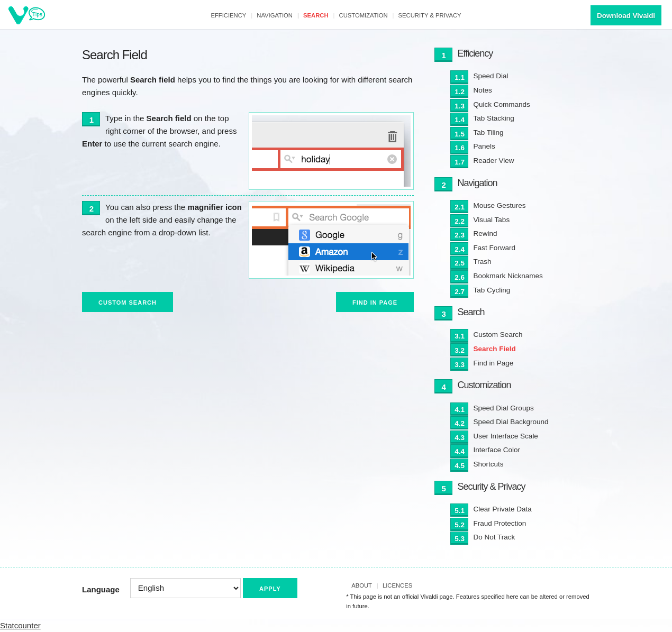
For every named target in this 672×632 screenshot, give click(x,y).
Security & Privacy (430, 15)
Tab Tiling (489, 132)
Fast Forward (495, 248)
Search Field (495, 349)
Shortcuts (489, 464)
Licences (397, 585)
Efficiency (228, 15)
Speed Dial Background (511, 422)
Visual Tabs (492, 220)
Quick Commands (502, 104)
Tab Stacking (494, 118)
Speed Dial (491, 76)
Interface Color (497, 450)
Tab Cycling (492, 290)
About (362, 585)
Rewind (485, 233)
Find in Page (375, 303)
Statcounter (20, 625)
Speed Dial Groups (504, 408)
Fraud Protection (500, 523)
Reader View (494, 161)
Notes (483, 90)
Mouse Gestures (500, 205)
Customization (364, 15)
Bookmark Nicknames (508, 276)
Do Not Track (494, 537)
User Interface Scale (506, 436)
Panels (484, 146)
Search (316, 15)
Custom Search (128, 303)
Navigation (275, 15)
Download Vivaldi (626, 16)
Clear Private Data (503, 509)
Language (101, 589)
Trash (483, 262)
